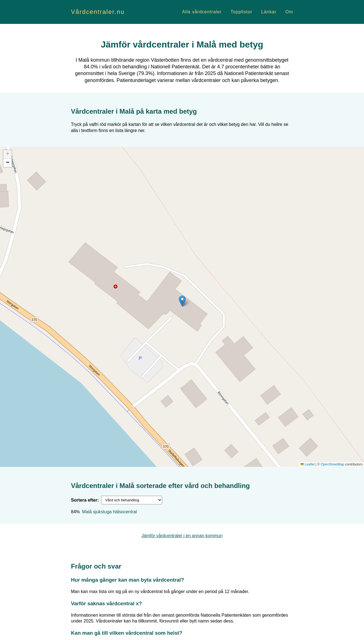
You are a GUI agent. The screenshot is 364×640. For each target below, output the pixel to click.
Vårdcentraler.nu (98, 12)
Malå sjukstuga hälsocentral (110, 512)
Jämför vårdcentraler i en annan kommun (182, 536)
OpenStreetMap (332, 464)
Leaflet (307, 464)
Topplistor (241, 12)
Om (289, 12)
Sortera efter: (85, 500)
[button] (182, 301)
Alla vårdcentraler (202, 12)
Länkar (269, 12)
